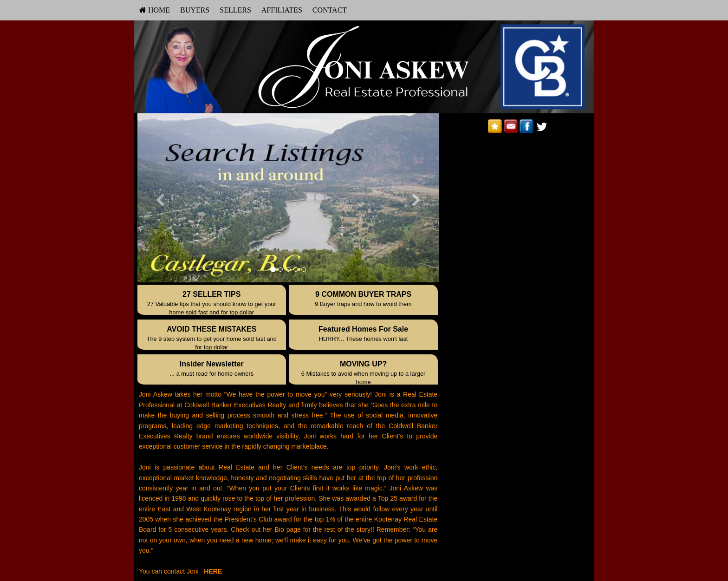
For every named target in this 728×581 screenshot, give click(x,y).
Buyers (195, 10)
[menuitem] (155, 10)
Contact (330, 10)
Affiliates (282, 10)
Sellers (235, 10)
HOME (155, 10)
